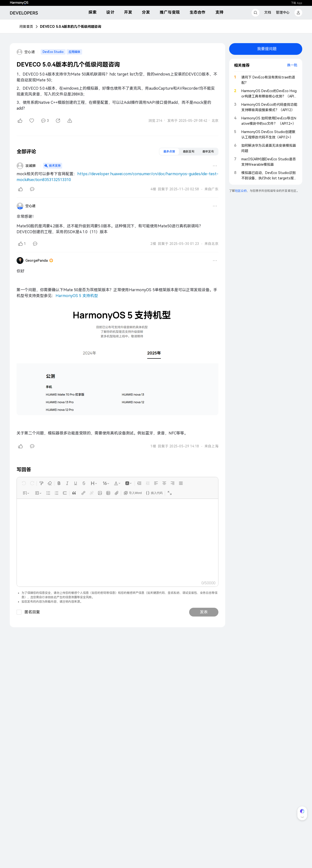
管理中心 (283, 12)
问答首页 (26, 27)
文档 (268, 12)
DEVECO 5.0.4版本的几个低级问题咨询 (71, 27)
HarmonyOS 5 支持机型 (77, 296)
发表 (204, 612)
